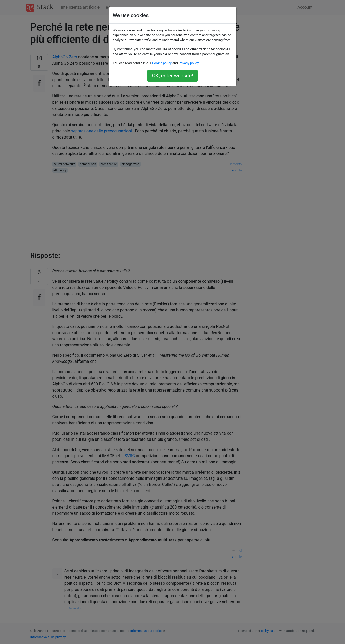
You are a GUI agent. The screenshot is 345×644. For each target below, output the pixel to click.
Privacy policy (188, 63)
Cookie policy (162, 63)
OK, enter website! (172, 76)
